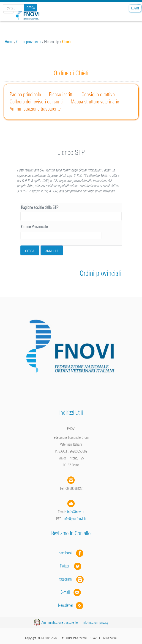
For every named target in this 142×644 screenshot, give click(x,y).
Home (9, 42)
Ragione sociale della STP (40, 207)
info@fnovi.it (76, 512)
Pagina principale (25, 94)
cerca (30, 251)
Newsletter (71, 605)
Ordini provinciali (29, 42)
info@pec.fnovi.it (75, 519)
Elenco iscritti (61, 94)
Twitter (71, 566)
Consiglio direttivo (98, 94)
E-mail (65, 592)
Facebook (67, 553)
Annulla (52, 251)
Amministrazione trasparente (35, 109)
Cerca (31, 8)
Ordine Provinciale (34, 227)
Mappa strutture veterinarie (95, 102)
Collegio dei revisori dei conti (36, 102)
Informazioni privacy (95, 622)
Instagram (71, 579)
